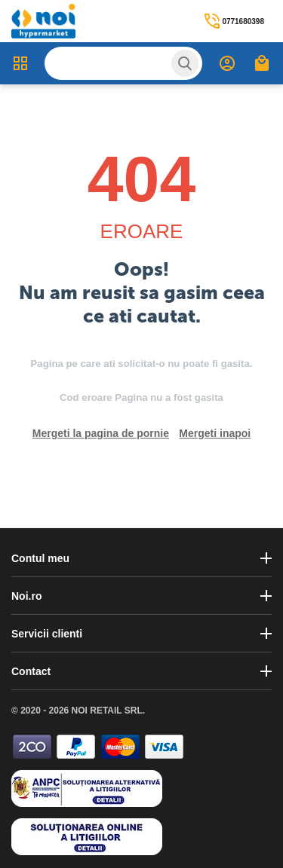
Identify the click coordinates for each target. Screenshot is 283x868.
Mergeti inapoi (215, 433)
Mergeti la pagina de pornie (101, 433)
